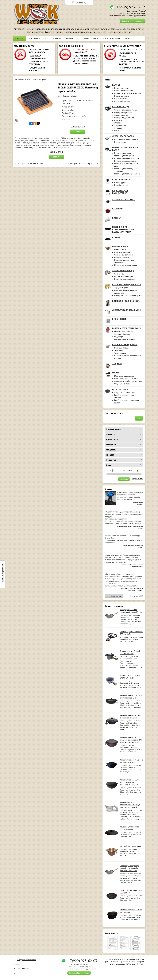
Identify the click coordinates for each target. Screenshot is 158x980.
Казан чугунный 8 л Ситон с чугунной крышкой (131, 761)
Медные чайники (121, 257)
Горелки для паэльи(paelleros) (127, 174)
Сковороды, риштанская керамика (129, 295)
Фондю (117, 131)
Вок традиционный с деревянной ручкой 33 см (131, 611)
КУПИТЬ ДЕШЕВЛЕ (112, 38)
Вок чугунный (120, 142)
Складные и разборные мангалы (128, 381)
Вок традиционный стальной (126, 139)
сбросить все (137, 479)
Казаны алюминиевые (124, 91)
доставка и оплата (21, 968)
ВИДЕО (128, 38)
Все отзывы (135, 596)
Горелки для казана (123, 153)
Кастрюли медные (122, 252)
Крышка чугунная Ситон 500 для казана (130, 828)
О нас (16, 973)
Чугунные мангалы (122, 384)
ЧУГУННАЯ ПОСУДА (23, 79)
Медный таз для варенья (130, 846)
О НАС (96, 38)
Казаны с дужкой (121, 96)
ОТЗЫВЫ (85, 38)
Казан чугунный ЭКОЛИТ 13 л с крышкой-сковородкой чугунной (130, 782)
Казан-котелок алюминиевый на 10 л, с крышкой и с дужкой (130, 805)
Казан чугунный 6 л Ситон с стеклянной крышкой (131, 717)
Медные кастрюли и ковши (126, 265)
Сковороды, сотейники (124, 255)
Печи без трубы (121, 185)
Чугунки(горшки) (121, 125)
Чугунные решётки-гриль (125, 392)
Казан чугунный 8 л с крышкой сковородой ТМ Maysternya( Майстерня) (131, 740)
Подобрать (124, 479)
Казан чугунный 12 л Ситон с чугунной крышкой (131, 697)
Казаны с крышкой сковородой (128, 93)
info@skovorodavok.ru (26, 960)
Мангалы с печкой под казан (126, 379)
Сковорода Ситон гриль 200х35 (30, 163)
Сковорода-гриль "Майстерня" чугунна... (80, 163)
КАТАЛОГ (20, 38)
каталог (17, 964)
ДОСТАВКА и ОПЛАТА (38, 38)
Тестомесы (119, 350)
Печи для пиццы (121, 348)
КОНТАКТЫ (71, 38)
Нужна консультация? (2, 573)
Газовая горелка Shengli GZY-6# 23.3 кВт (130, 652)
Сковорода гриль (122, 115)
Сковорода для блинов (124, 118)
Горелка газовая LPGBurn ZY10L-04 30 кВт (130, 677)
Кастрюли (118, 120)
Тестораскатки (120, 353)
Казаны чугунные (122, 88)
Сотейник (118, 128)
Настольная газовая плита (125, 161)
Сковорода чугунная (123, 112)
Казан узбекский (121, 99)
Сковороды (119, 274)
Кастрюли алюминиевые (125, 279)
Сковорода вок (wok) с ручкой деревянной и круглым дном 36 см (129, 868)
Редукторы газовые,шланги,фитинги (125, 338)
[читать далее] (134, 523)
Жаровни (118, 123)
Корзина (79, 2)
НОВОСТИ (57, 38)
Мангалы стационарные (124, 376)
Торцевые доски (121, 288)
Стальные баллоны (122, 334)
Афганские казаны (122, 101)
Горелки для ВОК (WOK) (124, 156)
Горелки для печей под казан (127, 158)
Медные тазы (120, 250)
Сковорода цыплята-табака (126, 110)
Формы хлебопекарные (124, 276)
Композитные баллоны (124, 331)
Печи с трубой (120, 182)
